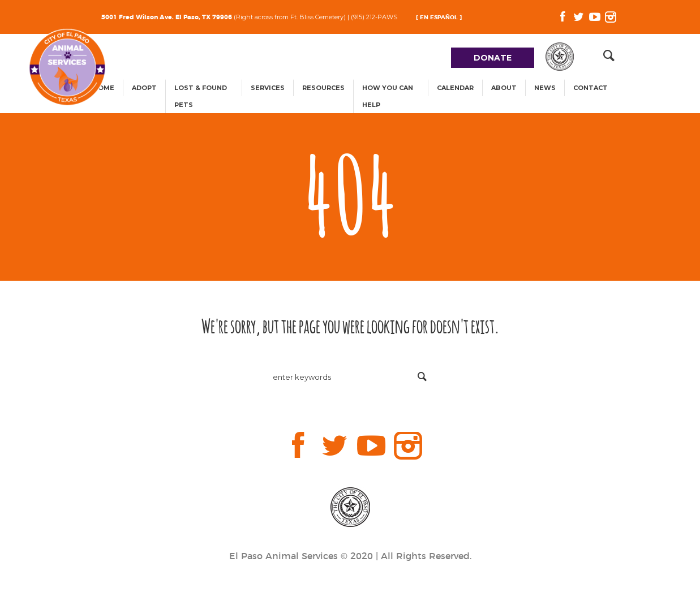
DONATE (493, 58)
